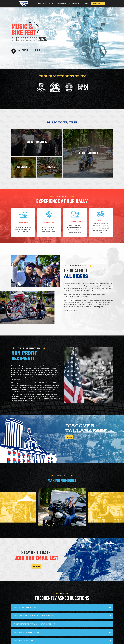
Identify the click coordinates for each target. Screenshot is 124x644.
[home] (24, 4)
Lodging (51, 4)
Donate (86, 4)
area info (69, 437)
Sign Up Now (36, 567)
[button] (42, 4)
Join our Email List (98, 4)
